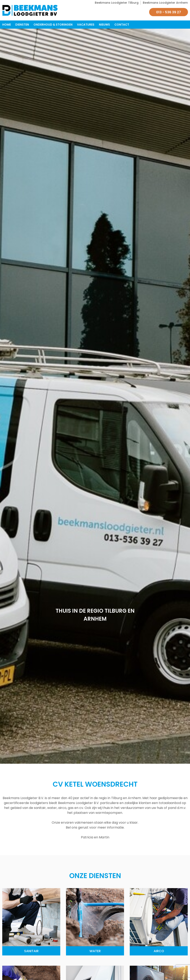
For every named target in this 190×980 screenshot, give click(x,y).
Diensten (22, 25)
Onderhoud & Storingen (53, 25)
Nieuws (104, 25)
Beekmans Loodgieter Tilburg (117, 3)
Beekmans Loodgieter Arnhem (165, 3)
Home (7, 25)
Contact (122, 25)
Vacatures (86, 25)
